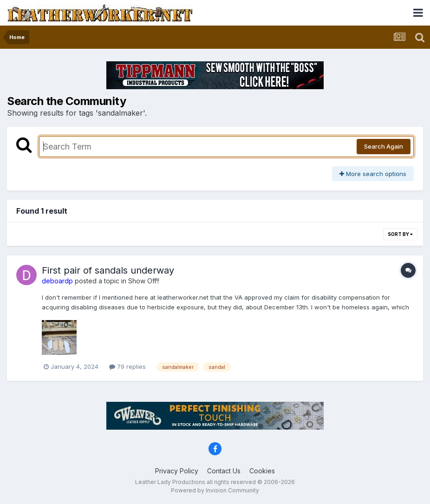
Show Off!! (144, 281)
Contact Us (224, 471)
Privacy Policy (177, 471)
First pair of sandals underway (108, 270)
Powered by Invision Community (215, 490)
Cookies (262, 471)
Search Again (384, 146)
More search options (373, 174)
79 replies (127, 367)
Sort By (400, 234)
